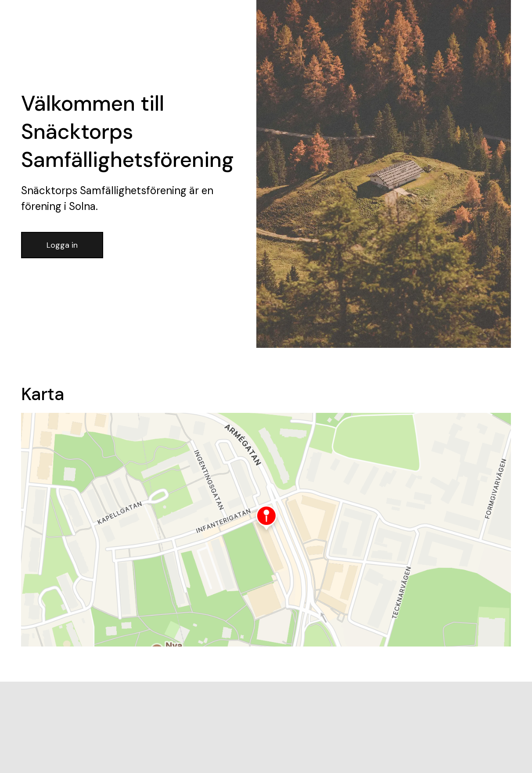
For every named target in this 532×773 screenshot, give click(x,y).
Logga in (62, 245)
